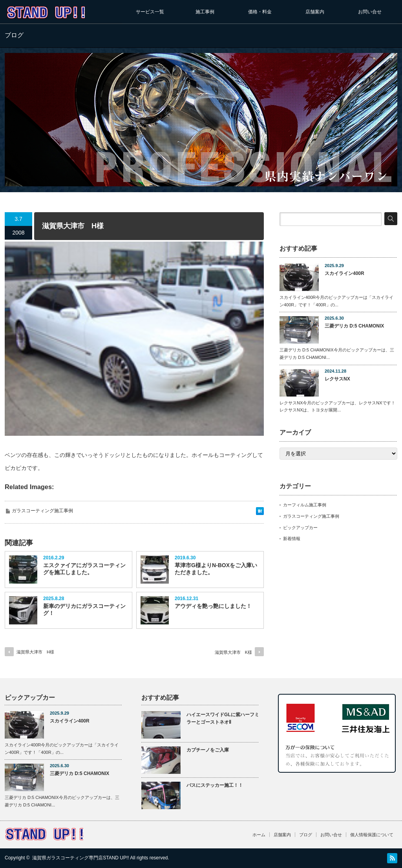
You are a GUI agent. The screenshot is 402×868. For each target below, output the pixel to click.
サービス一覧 (150, 12)
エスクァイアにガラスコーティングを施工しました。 (84, 569)
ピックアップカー (300, 528)
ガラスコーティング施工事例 (42, 511)
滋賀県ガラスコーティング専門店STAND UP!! (80, 858)
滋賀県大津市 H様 (35, 652)
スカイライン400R (344, 273)
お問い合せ (370, 12)
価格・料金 (260, 12)
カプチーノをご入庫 (208, 750)
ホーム (259, 835)
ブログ (306, 835)
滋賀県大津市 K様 (233, 652)
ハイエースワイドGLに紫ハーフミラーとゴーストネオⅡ (223, 718)
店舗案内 (315, 12)
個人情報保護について (372, 835)
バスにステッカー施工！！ (215, 785)
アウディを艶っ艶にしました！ (213, 606)
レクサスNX (337, 379)
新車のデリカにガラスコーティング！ (84, 610)
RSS (392, 858)
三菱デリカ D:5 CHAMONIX (354, 326)
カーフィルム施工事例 (305, 505)
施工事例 (205, 12)
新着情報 (292, 539)
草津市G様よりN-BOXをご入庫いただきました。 (216, 569)
